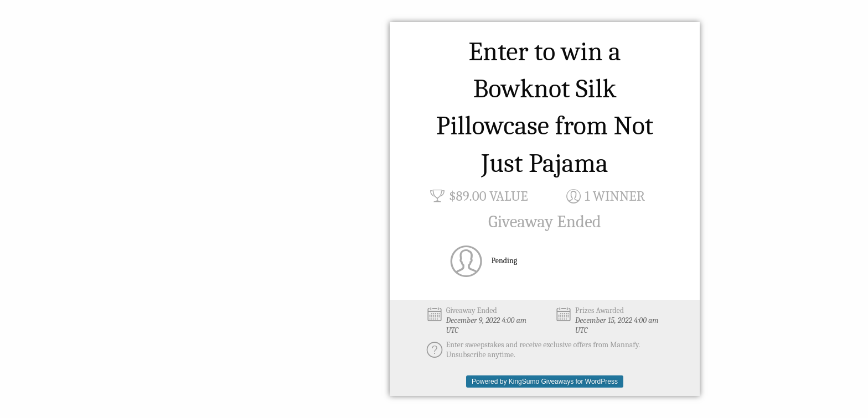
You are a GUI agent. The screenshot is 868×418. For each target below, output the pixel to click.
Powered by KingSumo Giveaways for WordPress (545, 382)
